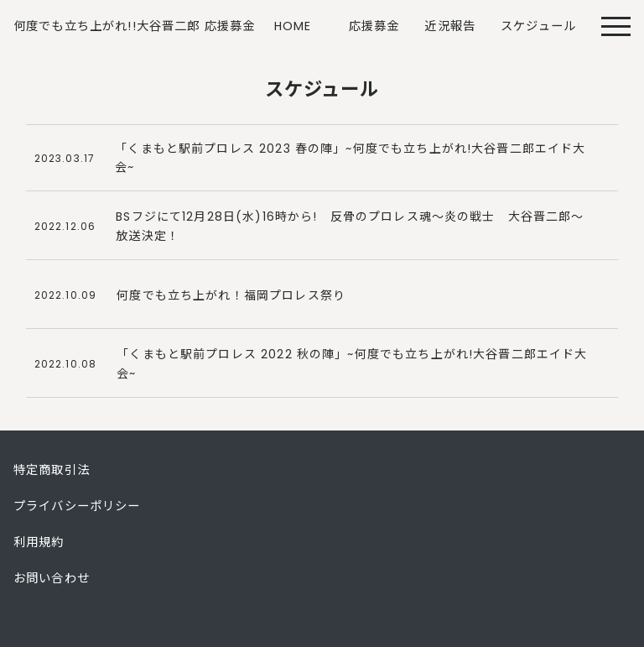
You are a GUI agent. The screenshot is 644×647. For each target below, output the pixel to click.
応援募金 (374, 26)
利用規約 (39, 542)
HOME (293, 26)
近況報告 (450, 26)
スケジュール (538, 26)
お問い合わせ (52, 578)
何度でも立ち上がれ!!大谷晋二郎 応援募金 (134, 26)
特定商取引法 (52, 470)
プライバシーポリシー (77, 506)
